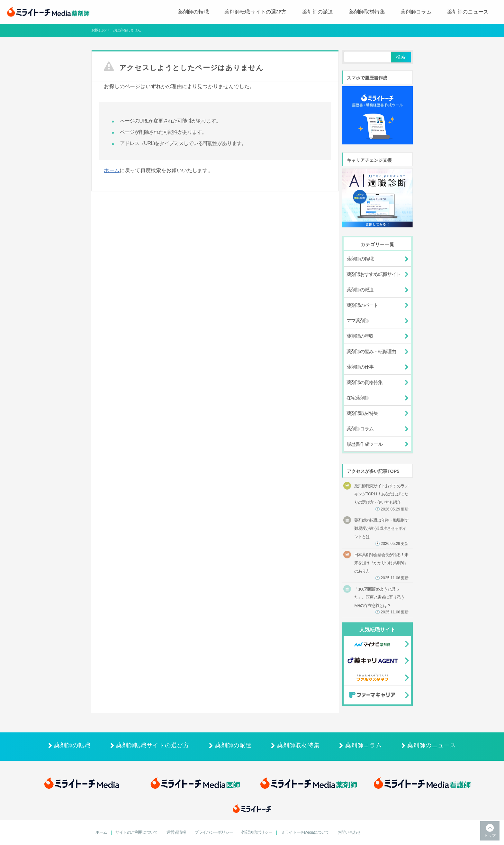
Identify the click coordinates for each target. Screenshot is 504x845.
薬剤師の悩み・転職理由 (371, 351)
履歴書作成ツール (364, 444)
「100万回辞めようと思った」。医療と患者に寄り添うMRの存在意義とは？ (381, 601)
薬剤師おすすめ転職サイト (373, 274)
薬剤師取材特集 (367, 12)
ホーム (112, 170)
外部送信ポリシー (257, 833)
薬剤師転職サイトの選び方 (256, 12)
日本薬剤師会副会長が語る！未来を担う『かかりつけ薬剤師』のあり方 (381, 566)
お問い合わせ (349, 833)
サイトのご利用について (137, 833)
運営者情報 (176, 833)
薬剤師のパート (362, 305)
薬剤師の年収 (360, 336)
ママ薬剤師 (358, 321)
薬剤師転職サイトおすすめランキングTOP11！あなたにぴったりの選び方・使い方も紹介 (381, 497)
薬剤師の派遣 (318, 12)
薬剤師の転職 (193, 12)
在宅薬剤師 (358, 398)
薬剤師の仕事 (360, 367)
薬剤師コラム (416, 12)
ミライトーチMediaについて (305, 833)
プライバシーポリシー (214, 833)
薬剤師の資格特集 (364, 382)
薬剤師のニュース (468, 12)
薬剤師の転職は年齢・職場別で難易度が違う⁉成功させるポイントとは (381, 532)
